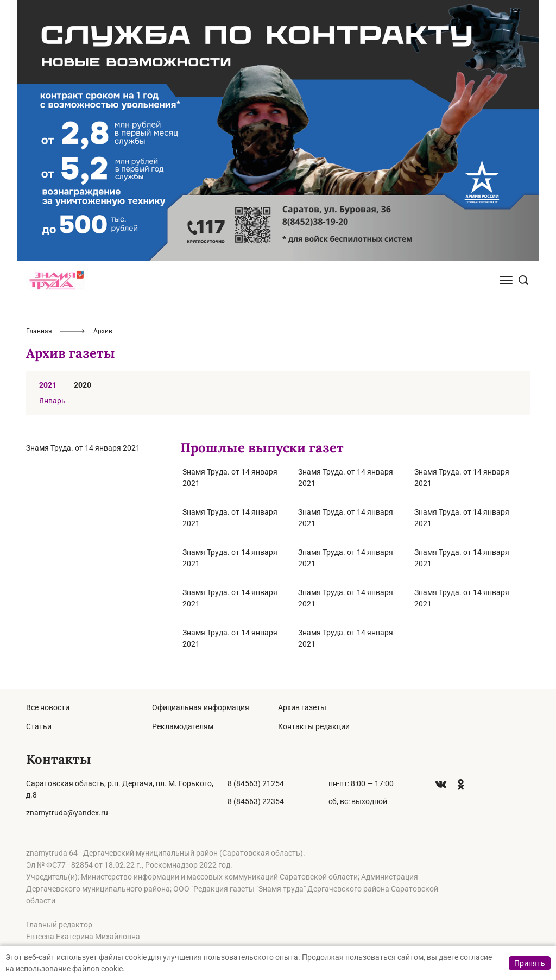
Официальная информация (201, 707)
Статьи (39, 726)
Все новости (48, 707)
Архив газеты (302, 707)
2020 (83, 385)
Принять (530, 963)
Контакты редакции (314, 726)
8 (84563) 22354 (256, 801)
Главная (39, 331)
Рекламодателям (183, 726)
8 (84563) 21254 (256, 783)
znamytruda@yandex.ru (67, 813)
